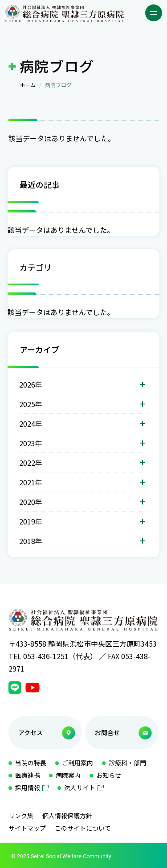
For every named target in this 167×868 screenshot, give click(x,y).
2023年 (31, 443)
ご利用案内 (77, 763)
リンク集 (21, 816)
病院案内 (68, 775)
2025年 (31, 404)
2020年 (31, 502)
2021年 (31, 482)
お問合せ (107, 732)
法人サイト (80, 788)
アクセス (31, 732)
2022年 (31, 463)
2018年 (31, 541)
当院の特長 (31, 763)
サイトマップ (27, 828)
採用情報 (28, 788)
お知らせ (109, 775)
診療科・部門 (127, 763)
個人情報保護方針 (67, 816)
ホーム (28, 85)
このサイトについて (83, 828)
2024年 (31, 424)
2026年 (31, 384)
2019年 (31, 521)
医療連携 (28, 775)
